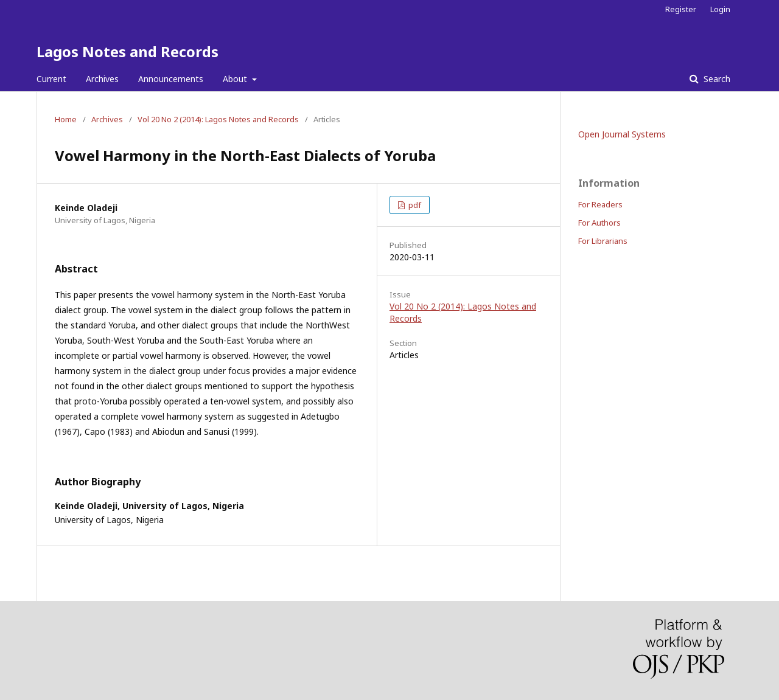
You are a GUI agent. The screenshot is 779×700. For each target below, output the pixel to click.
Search (716, 79)
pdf (414, 205)
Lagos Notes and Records (128, 51)
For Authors (599, 223)
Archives (102, 79)
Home (66, 119)
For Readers (600, 204)
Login (720, 9)
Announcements (171, 79)
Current (51, 79)
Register (681, 9)
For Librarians (603, 241)
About (236, 79)
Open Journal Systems (622, 134)
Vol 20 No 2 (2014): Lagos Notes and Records (218, 119)
